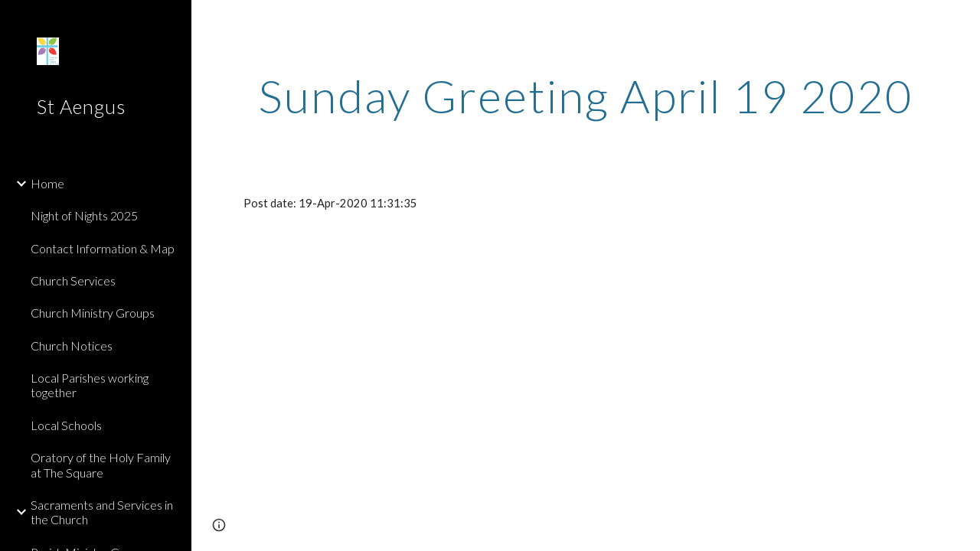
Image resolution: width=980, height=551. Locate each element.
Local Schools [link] (66, 425)
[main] (586, 96)
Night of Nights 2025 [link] (84, 215)
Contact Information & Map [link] (103, 248)
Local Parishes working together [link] (90, 385)
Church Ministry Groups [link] (93, 313)
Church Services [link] (73, 280)
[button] (962, 21)
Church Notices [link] (72, 346)
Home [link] (47, 183)
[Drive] (348, 328)
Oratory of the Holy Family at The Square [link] (101, 465)
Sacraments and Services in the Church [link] (102, 512)
